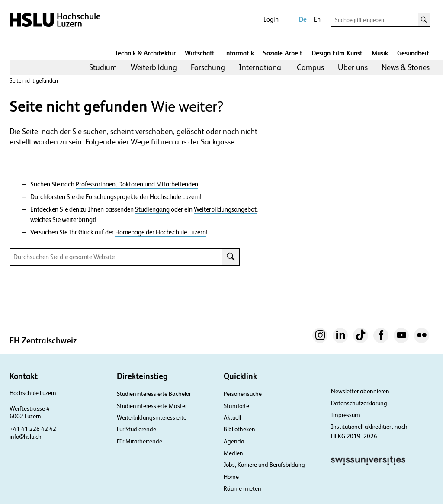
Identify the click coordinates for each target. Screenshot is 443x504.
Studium (103, 67)
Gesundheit (413, 53)
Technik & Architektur (145, 53)
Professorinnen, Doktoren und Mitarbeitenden (137, 184)
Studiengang (152, 209)
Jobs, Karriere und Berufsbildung (264, 465)
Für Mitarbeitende (140, 441)
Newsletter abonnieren (360, 391)
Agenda (234, 441)
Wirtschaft (200, 53)
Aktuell (232, 417)
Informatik (239, 53)
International (261, 67)
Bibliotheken (239, 429)
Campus (310, 67)
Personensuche (243, 394)
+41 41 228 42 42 (33, 429)
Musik (380, 53)
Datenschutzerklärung (359, 403)
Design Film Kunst (337, 53)
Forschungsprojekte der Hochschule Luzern (143, 197)
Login (271, 19)
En (317, 19)
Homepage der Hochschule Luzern (161, 232)
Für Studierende (136, 429)
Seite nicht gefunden (34, 81)
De (303, 19)
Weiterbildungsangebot (225, 209)
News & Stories (406, 67)
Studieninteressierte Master (152, 406)
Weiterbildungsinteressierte (152, 417)
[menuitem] (103, 67)
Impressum (345, 415)
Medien (233, 453)
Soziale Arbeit (283, 53)
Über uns (353, 67)
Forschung (208, 67)
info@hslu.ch (26, 437)
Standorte (236, 406)
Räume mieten (242, 488)
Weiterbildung (154, 67)
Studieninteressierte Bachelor (154, 394)
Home (231, 477)
